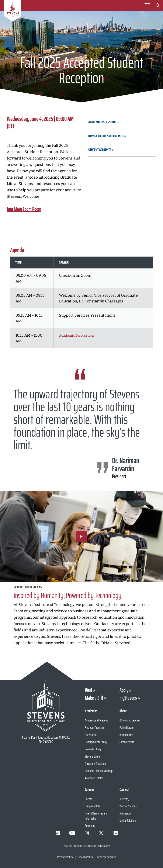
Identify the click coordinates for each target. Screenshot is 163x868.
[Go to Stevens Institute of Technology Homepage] (46, 706)
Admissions (125, 813)
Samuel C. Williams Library (99, 771)
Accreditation (126, 735)
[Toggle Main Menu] (147, 5)
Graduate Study (93, 749)
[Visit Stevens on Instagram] (87, 833)
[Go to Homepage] (13, 11)
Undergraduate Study (96, 742)
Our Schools (91, 735)
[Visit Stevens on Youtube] (72, 833)
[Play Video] (81, 536)
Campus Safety (93, 806)
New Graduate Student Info (106, 136)
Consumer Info (127, 742)
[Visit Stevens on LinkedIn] (58, 833)
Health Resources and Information (96, 816)
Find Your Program (94, 728)
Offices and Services (130, 720)
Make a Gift (94, 698)
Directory (124, 799)
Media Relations (128, 821)
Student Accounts (100, 150)
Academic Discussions (102, 122)
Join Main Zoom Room (24, 209)
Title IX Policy (85, 857)
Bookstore (90, 826)
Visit (89, 690)
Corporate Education (95, 764)
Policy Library (126, 728)
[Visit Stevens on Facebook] (115, 833)
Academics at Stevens (96, 720)
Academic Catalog (94, 778)
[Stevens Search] (158, 5)
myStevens (128, 698)
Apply (124, 690)
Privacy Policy (65, 857)
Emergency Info (107, 857)
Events (88, 799)
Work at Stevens (128, 806)
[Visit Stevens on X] (101, 833)
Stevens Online (93, 756)
